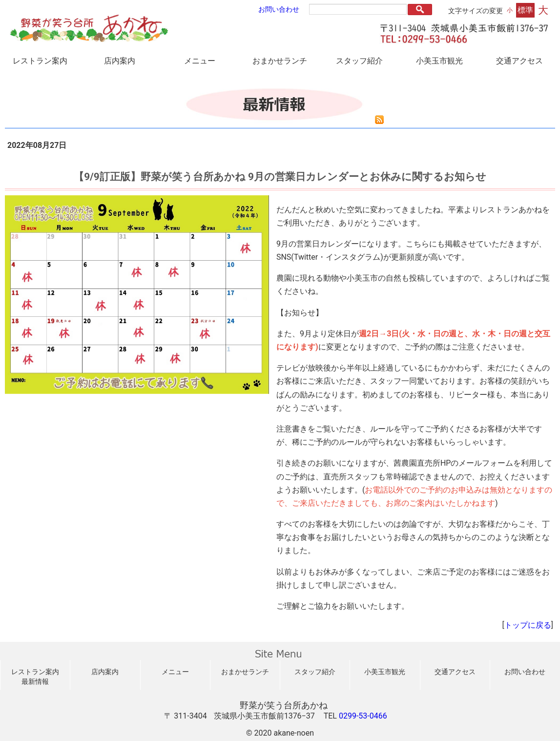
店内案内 (120, 61)
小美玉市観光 (439, 61)
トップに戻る (528, 625)
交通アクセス (519, 61)
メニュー (200, 61)
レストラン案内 (40, 61)
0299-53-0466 (363, 716)
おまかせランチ (280, 61)
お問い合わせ (279, 10)
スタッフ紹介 (359, 61)
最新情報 (35, 682)
